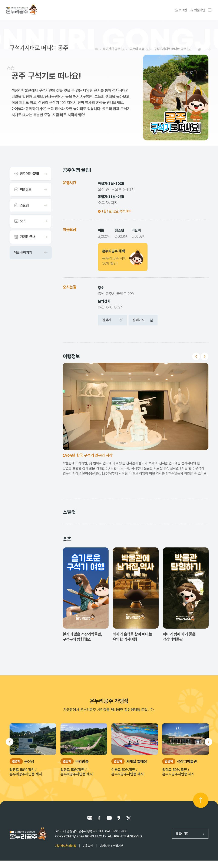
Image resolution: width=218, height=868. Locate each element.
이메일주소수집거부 (111, 846)
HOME (96, 49)
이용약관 (88, 846)
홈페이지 (143, 320)
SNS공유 (209, 49)
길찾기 (112, 320)
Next (205, 356)
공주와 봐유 (137, 49)
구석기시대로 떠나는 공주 (170, 49)
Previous (196, 356)
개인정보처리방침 (66, 846)
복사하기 (199, 49)
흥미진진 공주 (111, 49)
